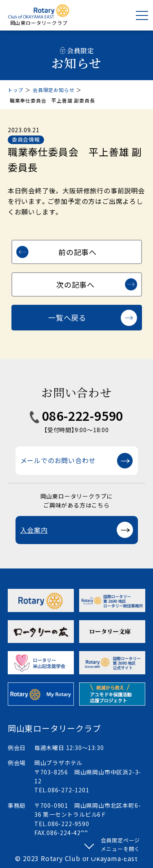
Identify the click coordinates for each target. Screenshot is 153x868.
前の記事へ (78, 252)
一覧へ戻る (67, 317)
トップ (16, 90)
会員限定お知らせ (53, 90)
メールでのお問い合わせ (58, 460)
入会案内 (34, 530)
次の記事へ (75, 284)
